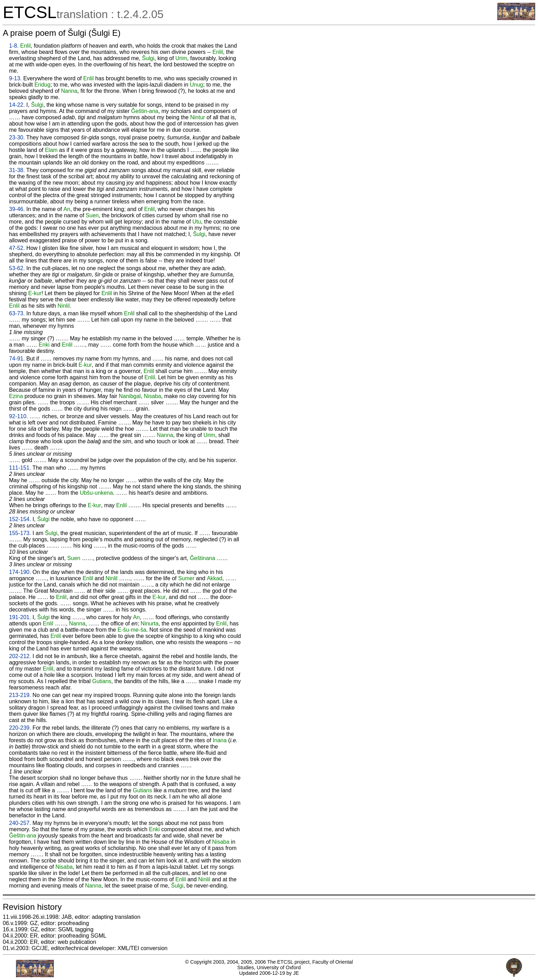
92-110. (18, 416)
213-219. (20, 695)
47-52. (17, 248)
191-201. (20, 617)
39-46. (17, 209)
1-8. (14, 46)
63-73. (17, 313)
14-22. (17, 105)
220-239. (20, 728)
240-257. (20, 823)
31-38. (17, 170)
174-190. (20, 572)
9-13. (15, 78)
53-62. (17, 268)
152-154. (20, 519)
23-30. (17, 137)
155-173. (20, 533)
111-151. (20, 468)
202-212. (20, 656)
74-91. (17, 359)
